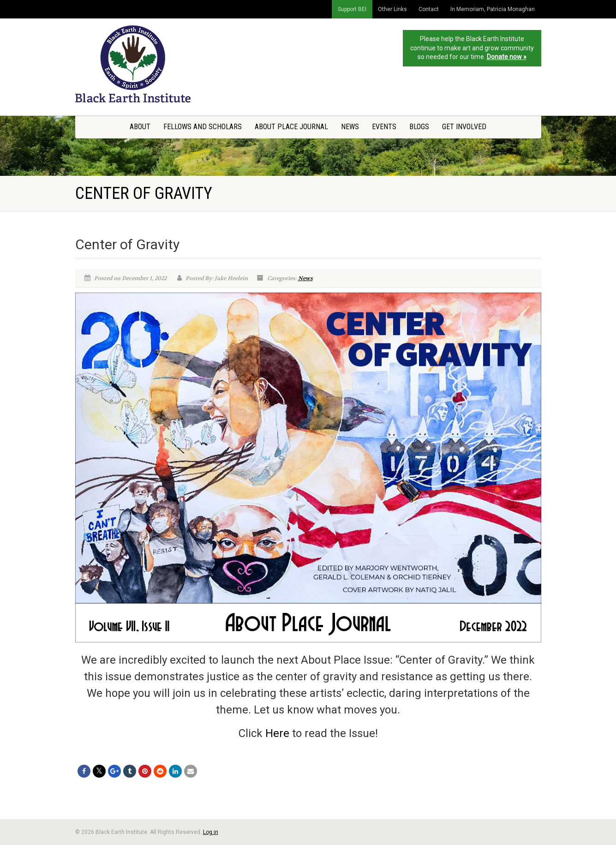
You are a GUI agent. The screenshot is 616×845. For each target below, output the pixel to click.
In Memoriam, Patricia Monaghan (493, 9)
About (140, 127)
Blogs (419, 127)
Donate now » (507, 57)
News (350, 127)
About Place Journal (291, 127)
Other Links (392, 9)
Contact (429, 9)
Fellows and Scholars (203, 127)
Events (384, 127)
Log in (211, 832)
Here (279, 733)
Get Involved (464, 127)
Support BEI (352, 9)
